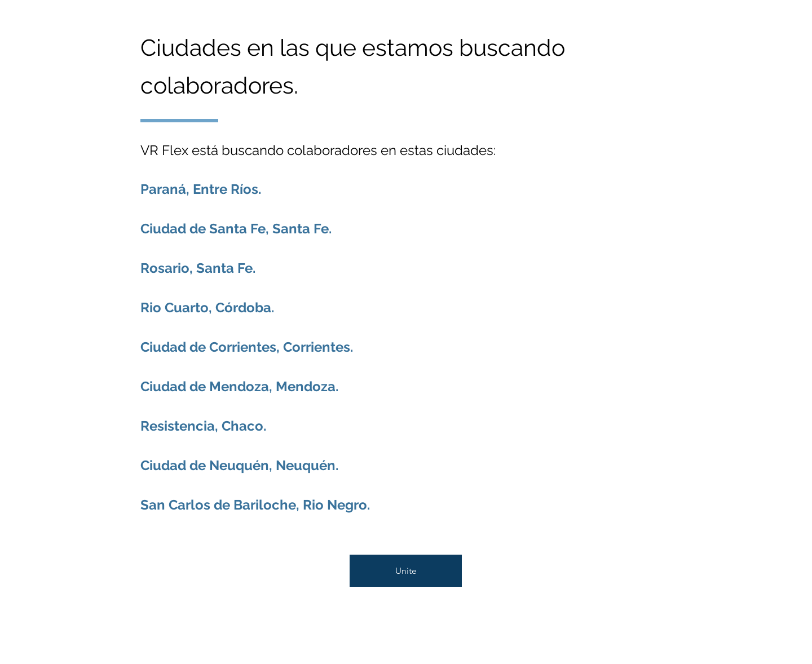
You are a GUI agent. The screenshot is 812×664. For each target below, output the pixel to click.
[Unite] (406, 571)
